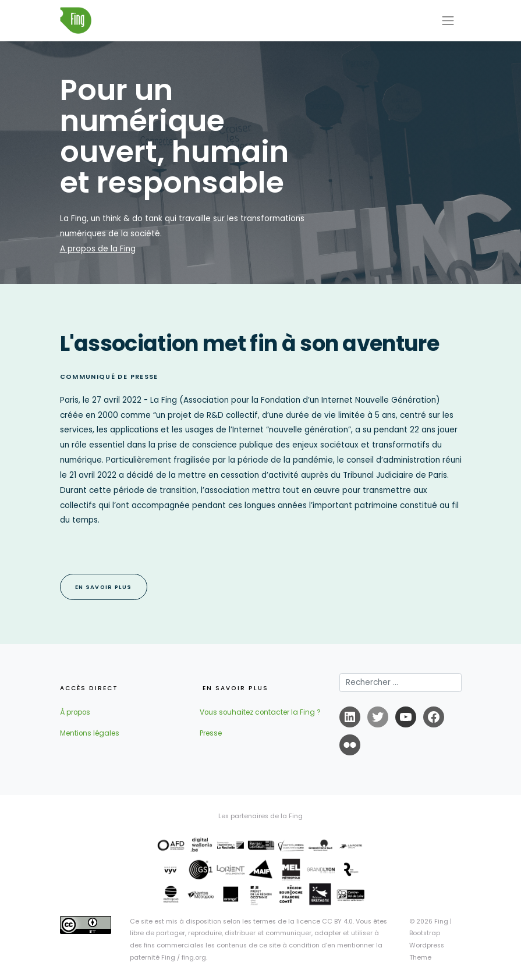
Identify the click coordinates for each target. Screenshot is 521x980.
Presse (211, 733)
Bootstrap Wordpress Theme (427, 945)
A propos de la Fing (98, 249)
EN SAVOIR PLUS (104, 587)
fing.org (194, 958)
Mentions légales (90, 733)
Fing (441, 922)
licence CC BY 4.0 (325, 922)
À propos (75, 712)
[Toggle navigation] (448, 20)
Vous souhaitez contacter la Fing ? (260, 712)
